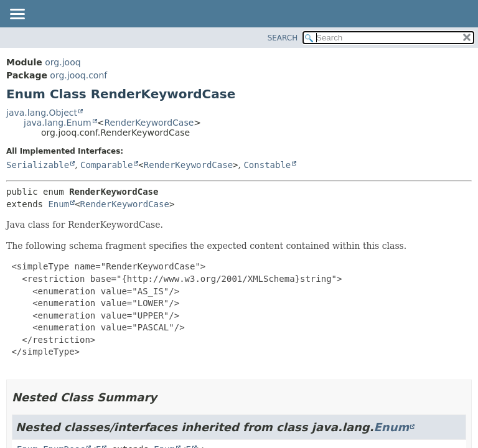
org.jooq (63, 62)
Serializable (38, 165)
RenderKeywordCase (149, 123)
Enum (59, 204)
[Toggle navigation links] (17, 15)
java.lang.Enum (58, 123)
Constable (267, 165)
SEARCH (283, 38)
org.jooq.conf (78, 75)
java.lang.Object (42, 113)
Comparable (106, 165)
